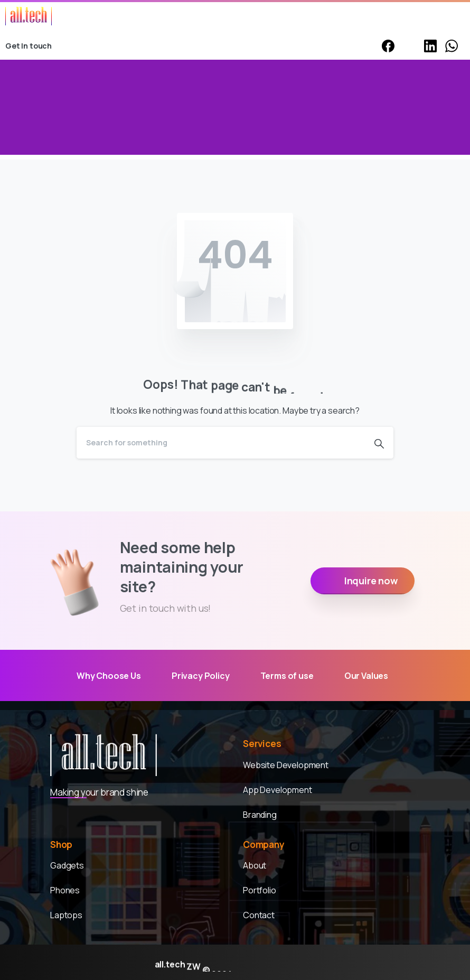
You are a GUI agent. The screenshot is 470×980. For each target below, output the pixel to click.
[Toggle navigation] (454, 16)
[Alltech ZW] (104, 756)
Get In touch (35, 46)
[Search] (221, 443)
